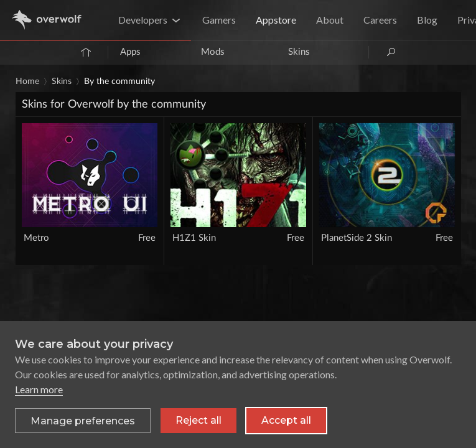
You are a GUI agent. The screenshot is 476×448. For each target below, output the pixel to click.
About (330, 20)
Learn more (39, 389)
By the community (119, 82)
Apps (130, 52)
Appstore (276, 20)
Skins (299, 52)
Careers (380, 20)
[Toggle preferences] (83, 421)
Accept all (286, 420)
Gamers (219, 20)
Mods (213, 52)
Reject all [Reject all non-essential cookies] (198, 420)
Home (27, 82)
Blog (427, 20)
